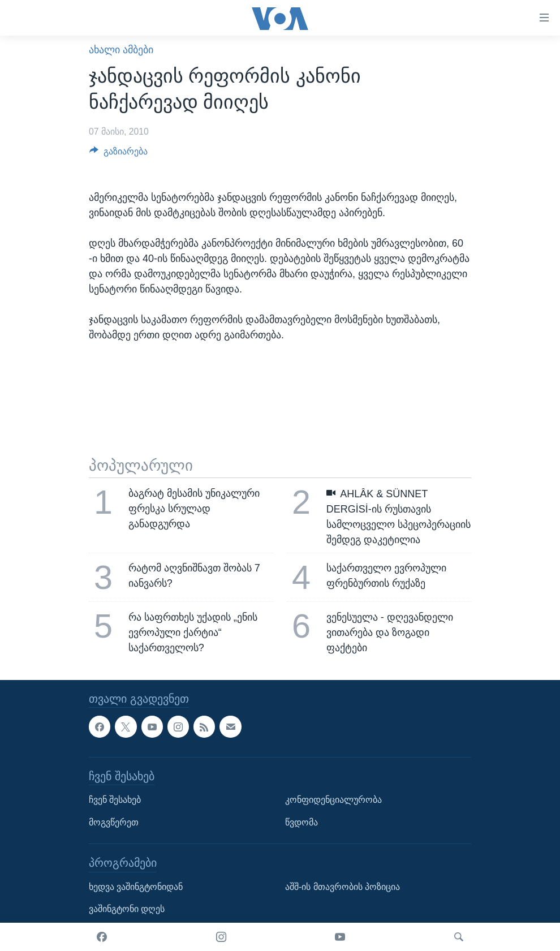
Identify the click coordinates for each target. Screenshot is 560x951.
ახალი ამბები (121, 50)
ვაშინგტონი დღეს (127, 909)
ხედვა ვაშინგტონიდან (136, 887)
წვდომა (301, 822)
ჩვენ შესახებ (115, 800)
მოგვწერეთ (114, 822)
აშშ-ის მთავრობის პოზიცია (343, 887)
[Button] (119, 154)
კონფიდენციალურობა (333, 800)
